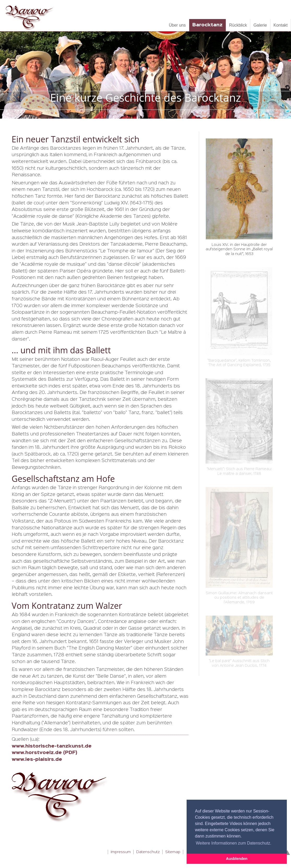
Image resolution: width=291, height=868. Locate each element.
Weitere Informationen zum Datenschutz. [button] (234, 843)
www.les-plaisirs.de (37, 760)
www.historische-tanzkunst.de (52, 746)
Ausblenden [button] (237, 859)
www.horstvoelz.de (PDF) (44, 753)
